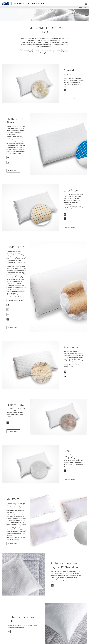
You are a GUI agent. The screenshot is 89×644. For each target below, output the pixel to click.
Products (80, 7)
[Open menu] (86, 3)
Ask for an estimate (70, 99)
